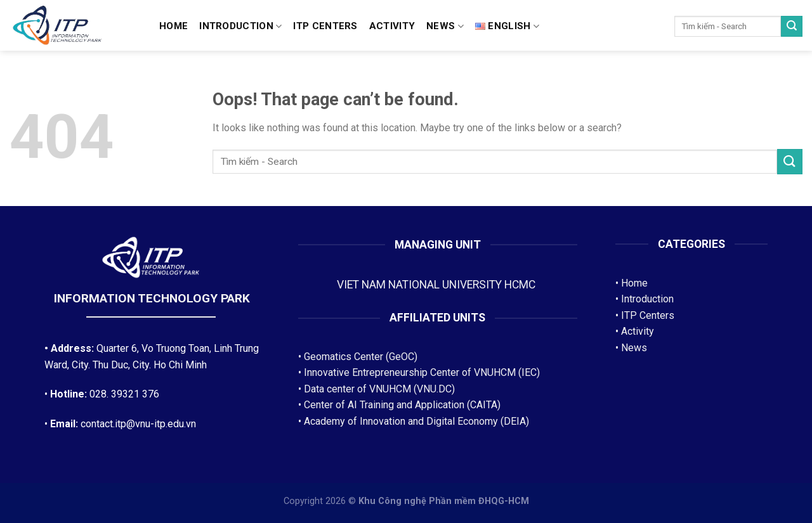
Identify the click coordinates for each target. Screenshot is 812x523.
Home (174, 26)
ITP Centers (648, 315)
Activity (392, 26)
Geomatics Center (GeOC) (361, 357)
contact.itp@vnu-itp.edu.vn (138, 424)
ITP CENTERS (325, 26)
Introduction (240, 26)
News (445, 26)
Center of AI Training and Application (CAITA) (402, 405)
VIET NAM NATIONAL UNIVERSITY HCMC (437, 285)
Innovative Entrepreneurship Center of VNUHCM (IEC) (422, 372)
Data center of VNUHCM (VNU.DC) (379, 389)
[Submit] (792, 27)
